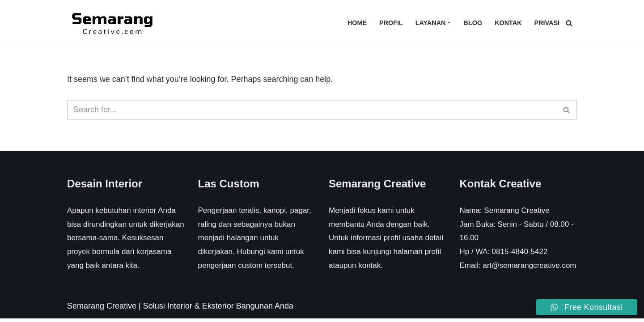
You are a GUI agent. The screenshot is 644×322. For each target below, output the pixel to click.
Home (357, 23)
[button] (449, 23)
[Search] (569, 23)
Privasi (547, 23)
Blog (473, 23)
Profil (391, 23)
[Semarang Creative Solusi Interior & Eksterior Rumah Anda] (112, 23)
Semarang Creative (102, 309)
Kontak (508, 23)
